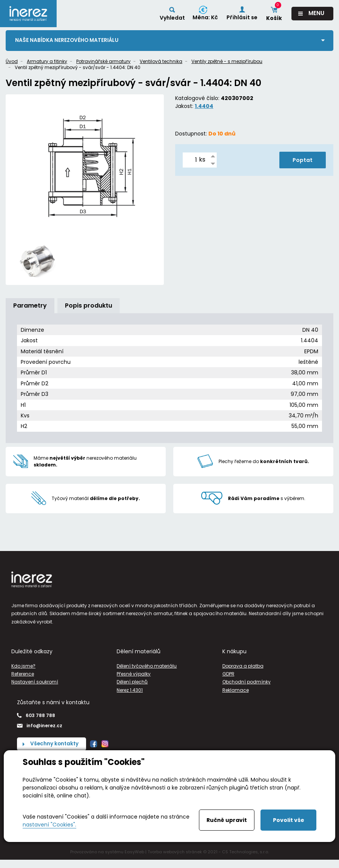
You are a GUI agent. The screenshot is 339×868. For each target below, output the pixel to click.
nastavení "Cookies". (49, 825)
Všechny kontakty (55, 744)
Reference (23, 674)
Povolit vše (289, 820)
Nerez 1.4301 (130, 690)
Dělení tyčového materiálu (147, 666)
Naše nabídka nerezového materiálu (68, 40)
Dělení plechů (132, 682)
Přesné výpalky (134, 674)
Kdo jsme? (23, 666)
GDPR (228, 674)
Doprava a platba (243, 666)
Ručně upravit (227, 820)
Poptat (303, 160)
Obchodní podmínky (247, 682)
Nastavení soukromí (35, 682)
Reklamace (236, 690)
